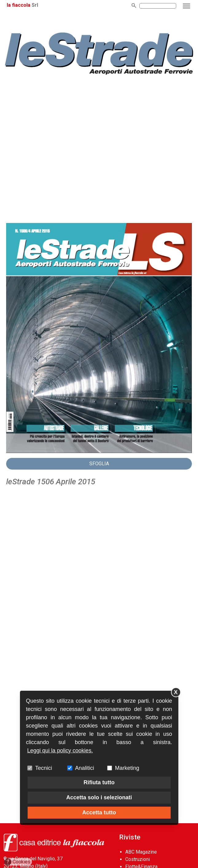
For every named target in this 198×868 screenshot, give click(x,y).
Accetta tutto (99, 812)
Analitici (85, 768)
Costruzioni (138, 859)
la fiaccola (19, 5)
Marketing (127, 768)
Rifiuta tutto (99, 782)
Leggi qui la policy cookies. (60, 751)
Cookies (17, 862)
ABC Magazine (141, 852)
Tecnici (44, 768)
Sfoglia (99, 464)
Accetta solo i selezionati (99, 797)
